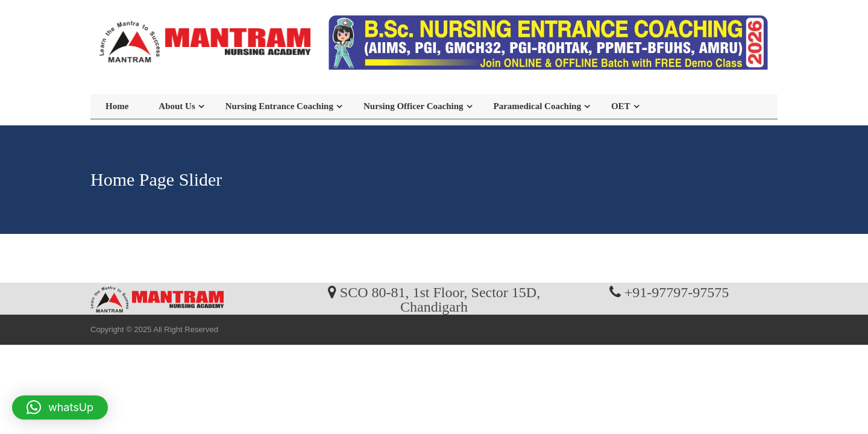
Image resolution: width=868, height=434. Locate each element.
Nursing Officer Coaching (414, 106)
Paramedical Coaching (537, 106)
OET (621, 106)
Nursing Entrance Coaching (279, 106)
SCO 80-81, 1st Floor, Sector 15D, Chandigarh (440, 299)
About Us (177, 106)
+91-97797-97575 (677, 292)
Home (117, 106)
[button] (60, 407)
